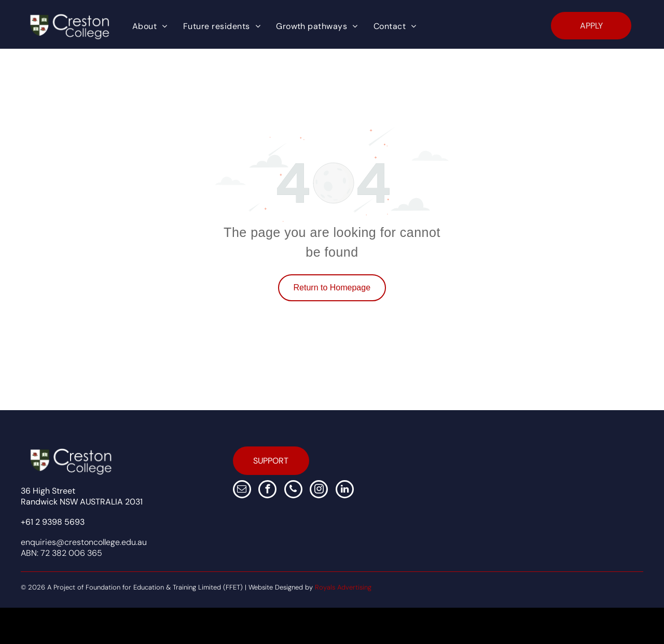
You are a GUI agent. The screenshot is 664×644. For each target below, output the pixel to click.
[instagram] (319, 491)
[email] (242, 491)
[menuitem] (150, 26)
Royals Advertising (343, 587)
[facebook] (267, 491)
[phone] (293, 491)
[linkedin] (345, 491)
